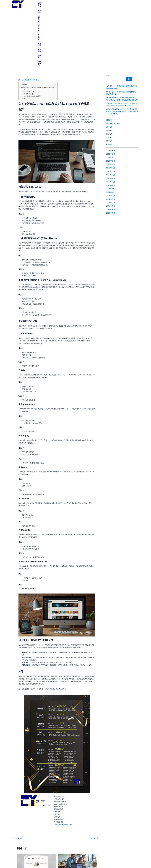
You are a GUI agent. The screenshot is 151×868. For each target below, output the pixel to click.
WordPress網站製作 (113, 64)
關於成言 (53, 3)
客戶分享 (104, 3)
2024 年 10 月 (111, 132)
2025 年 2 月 (111, 125)
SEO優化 (109, 60)
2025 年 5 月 (111, 115)
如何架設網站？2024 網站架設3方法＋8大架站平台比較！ (38, 28)
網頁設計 (19, 823)
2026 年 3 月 (111, 91)
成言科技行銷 (43, 3)
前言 (25, 30)
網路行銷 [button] (74, 3)
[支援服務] (116, 849)
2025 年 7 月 (111, 108)
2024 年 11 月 (111, 129)
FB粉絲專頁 (123, 3)
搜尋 (108, 16)
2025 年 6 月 (111, 112)
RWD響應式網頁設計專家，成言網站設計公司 (76, 819)
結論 (25, 38)
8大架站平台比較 (29, 34)
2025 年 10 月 (111, 98)
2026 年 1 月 (111, 94)
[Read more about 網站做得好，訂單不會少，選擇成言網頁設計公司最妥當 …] (36, 804)
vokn (130, 863)
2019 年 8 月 (111, 150)
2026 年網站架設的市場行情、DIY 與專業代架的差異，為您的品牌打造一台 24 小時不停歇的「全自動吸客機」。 (122, 52)
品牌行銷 (109, 67)
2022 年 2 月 (111, 143)
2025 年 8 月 (111, 105)
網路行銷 (109, 81)
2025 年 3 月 (111, 122)
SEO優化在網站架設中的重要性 (33, 36)
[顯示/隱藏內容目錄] (53, 25)
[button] (63, 3)
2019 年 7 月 (111, 153)
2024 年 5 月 (111, 139)
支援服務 (118, 853)
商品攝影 (95, 3)
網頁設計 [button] (63, 3)
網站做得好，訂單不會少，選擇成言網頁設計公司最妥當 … (36, 819)
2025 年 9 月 (111, 101)
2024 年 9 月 (111, 136)
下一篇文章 (96, 778)
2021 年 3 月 (111, 146)
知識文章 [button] (85, 3)
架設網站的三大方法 (30, 32)
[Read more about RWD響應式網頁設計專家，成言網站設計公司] (77, 804)
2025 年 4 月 (111, 118)
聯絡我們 (113, 3)
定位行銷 (109, 74)
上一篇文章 (18, 778)
